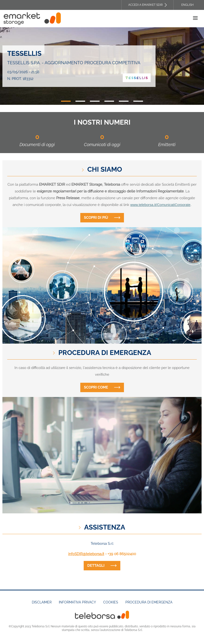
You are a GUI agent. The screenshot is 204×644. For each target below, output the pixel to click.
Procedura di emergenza (149, 602)
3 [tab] (95, 101)
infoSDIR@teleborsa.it (86, 554)
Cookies (111, 602)
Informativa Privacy (77, 602)
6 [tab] (138, 101)
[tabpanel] (102, 66)
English (187, 5)
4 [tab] (109, 101)
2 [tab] (80, 101)
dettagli (96, 566)
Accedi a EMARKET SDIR (146, 5)
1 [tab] (66, 101)
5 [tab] (124, 101)
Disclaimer (42, 602)
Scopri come (96, 387)
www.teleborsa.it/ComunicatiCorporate (160, 205)
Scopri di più (96, 218)
